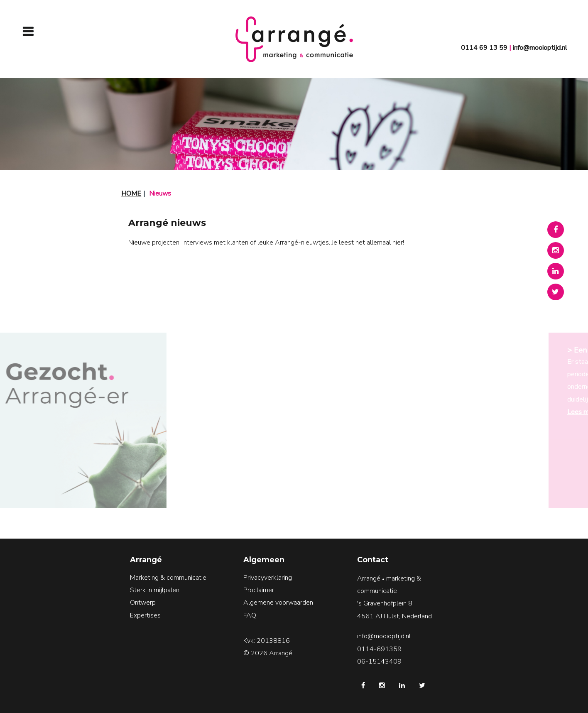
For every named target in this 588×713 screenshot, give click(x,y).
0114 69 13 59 (484, 48)
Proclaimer (259, 590)
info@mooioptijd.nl (540, 48)
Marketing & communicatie (168, 578)
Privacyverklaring (268, 578)
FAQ (250, 615)
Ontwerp (143, 603)
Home (131, 194)
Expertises (145, 615)
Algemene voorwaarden (278, 603)
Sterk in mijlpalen (155, 590)
